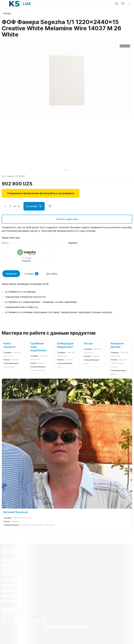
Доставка (52, 274)
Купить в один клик (67, 219)
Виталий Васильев (16, 512)
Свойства (11, 274)
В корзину (34, 206)
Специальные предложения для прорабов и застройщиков (41, 193)
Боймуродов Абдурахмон (65, 345)
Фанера (7, 13)
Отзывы (31, 274)
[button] (64, 170)
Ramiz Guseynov (10, 345)
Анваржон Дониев (117, 345)
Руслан (88, 343)
